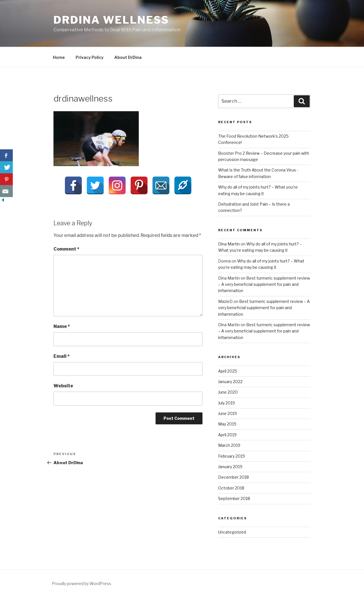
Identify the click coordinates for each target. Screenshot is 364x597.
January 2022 (230, 382)
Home (59, 57)
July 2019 (227, 403)
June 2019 (227, 413)
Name (62, 326)
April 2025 (228, 371)
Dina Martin (229, 244)
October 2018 (231, 488)
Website (63, 386)
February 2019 (231, 456)
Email (62, 356)
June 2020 (228, 392)
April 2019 (227, 435)
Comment (66, 249)
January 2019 (230, 467)
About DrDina (128, 57)
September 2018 (234, 498)
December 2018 (233, 477)
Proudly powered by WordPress (81, 583)
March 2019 (229, 445)
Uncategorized (232, 532)
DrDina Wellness (111, 20)
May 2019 (227, 424)
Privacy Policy (90, 57)
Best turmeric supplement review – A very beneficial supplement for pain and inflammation (264, 284)
